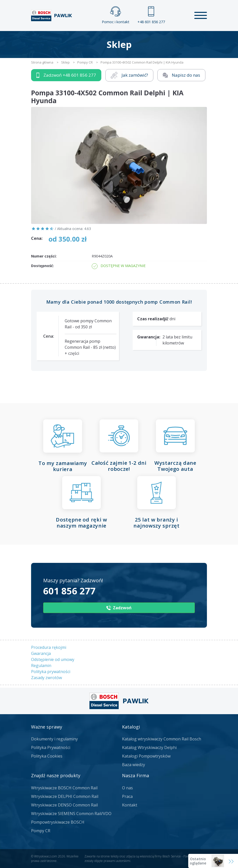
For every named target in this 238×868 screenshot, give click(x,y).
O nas (127, 788)
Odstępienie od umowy (53, 659)
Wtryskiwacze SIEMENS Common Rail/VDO (71, 814)
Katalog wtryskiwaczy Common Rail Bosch (162, 739)
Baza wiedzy (134, 765)
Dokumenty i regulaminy (54, 739)
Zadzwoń (66, 75)
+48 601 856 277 (151, 15)
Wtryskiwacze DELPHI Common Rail (65, 796)
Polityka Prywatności (51, 747)
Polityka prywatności (51, 672)
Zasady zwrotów (46, 678)
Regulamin (41, 666)
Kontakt (130, 805)
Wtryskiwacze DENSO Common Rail (64, 805)
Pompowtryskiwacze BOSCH (58, 822)
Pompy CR (41, 831)
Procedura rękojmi (49, 647)
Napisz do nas (182, 75)
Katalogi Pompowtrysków (146, 756)
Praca (127, 796)
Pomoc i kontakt (116, 15)
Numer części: (44, 256)
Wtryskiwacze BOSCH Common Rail (64, 788)
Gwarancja (41, 653)
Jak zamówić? (129, 75)
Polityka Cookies (47, 756)
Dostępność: (42, 266)
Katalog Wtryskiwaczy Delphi (149, 747)
